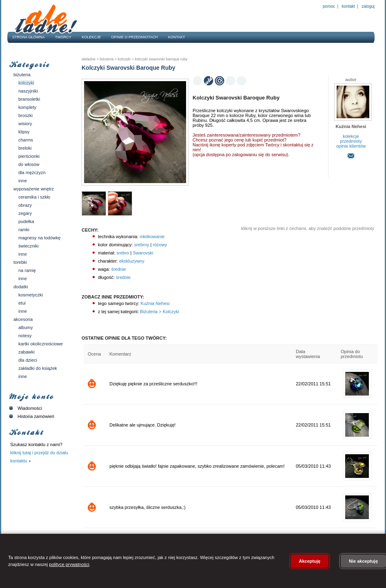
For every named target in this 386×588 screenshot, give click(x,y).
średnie (118, 269)
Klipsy (24, 132)
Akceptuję (310, 561)
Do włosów (29, 164)
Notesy (25, 336)
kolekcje (351, 136)
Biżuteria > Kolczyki (159, 312)
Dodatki (21, 287)
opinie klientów (351, 146)
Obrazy (25, 205)
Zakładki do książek (38, 368)
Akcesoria (23, 319)
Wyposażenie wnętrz (34, 189)
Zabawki (27, 352)
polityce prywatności (69, 564)
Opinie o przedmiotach (135, 37)
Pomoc (329, 6)
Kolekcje (91, 37)
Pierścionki (29, 156)
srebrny (142, 245)
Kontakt (348, 6)
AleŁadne (89, 59)
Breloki (25, 148)
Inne (23, 181)
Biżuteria (22, 75)
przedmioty (351, 141)
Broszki (26, 115)
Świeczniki (29, 246)
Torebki (20, 262)
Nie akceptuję (363, 561)
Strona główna (29, 37)
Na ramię (27, 270)
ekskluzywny (132, 261)
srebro (123, 253)
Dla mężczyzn (32, 172)
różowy (160, 245)
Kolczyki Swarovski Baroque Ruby (161, 59)
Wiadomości (25, 408)
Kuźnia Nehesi (155, 303)
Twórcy (63, 37)
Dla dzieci (28, 360)
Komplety (27, 107)
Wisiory (25, 124)
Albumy (26, 327)
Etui (22, 303)
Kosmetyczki (31, 295)
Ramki (24, 230)
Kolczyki (26, 83)
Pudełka (26, 221)
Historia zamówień (31, 416)
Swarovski (143, 253)
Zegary (25, 213)
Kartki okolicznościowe (41, 344)
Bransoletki (29, 99)
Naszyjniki (28, 91)
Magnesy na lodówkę (39, 238)
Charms (26, 140)
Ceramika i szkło (34, 197)
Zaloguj (368, 6)
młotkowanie (152, 237)
